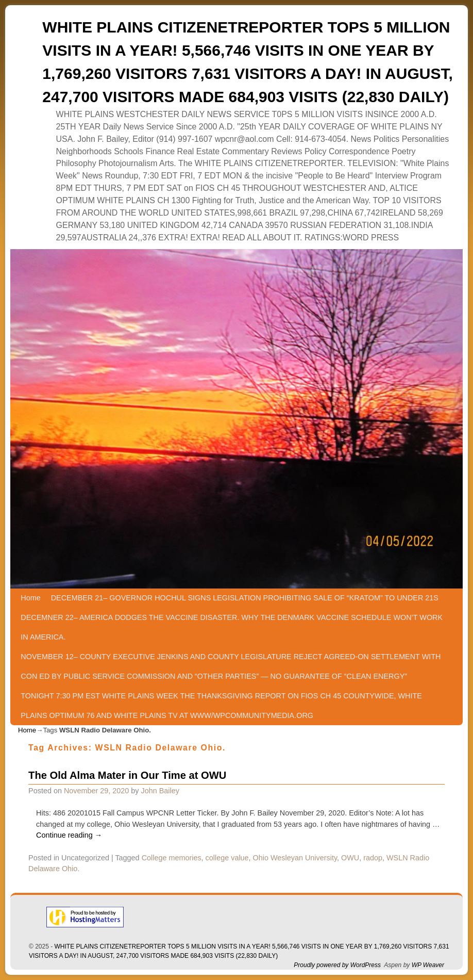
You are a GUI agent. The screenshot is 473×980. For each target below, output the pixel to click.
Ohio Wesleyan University (295, 858)
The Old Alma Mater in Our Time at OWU (127, 775)
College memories (172, 858)
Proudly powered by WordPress (337, 965)
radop (373, 858)
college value (227, 858)
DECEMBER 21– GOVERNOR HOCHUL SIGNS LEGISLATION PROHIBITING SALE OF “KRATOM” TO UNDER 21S (245, 598)
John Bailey (160, 791)
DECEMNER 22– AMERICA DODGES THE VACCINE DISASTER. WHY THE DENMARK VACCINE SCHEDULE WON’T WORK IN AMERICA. (232, 627)
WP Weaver (428, 965)
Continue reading (69, 835)
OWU (350, 858)
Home (30, 598)
